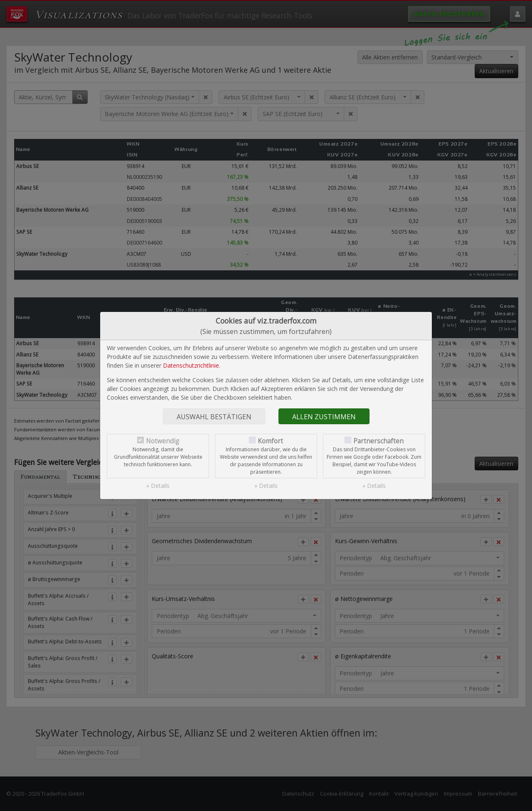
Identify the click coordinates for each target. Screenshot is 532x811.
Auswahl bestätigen (214, 417)
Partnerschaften (378, 441)
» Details (158, 486)
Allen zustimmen (324, 417)
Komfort (270, 441)
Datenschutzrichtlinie (191, 365)
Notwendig (163, 441)
